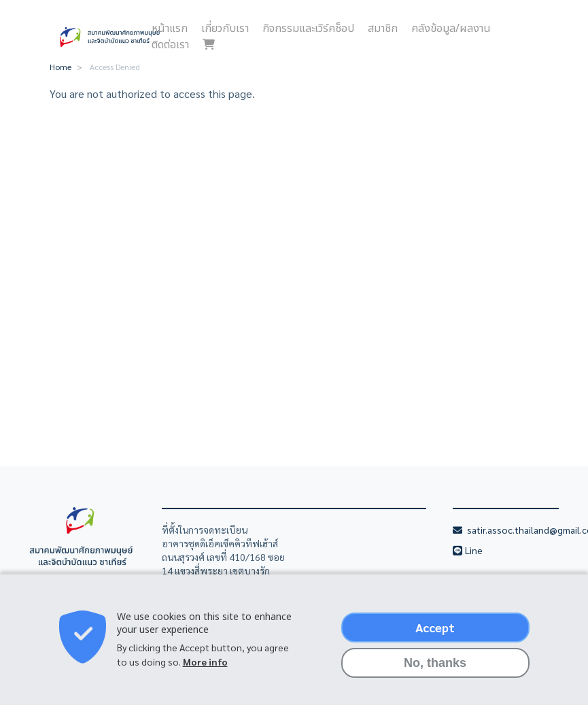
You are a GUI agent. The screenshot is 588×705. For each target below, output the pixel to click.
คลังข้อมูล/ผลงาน (451, 29)
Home (60, 67)
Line (475, 550)
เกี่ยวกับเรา (225, 29)
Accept (435, 635)
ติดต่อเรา (170, 45)
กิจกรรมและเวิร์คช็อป (308, 29)
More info (205, 670)
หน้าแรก (170, 29)
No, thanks (435, 671)
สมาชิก (383, 29)
